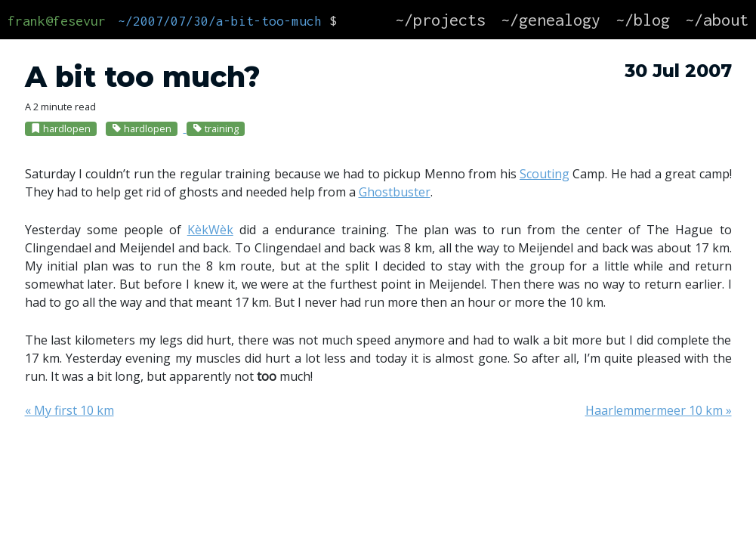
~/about (717, 20)
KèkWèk (210, 230)
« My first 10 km (69, 410)
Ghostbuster (395, 192)
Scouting (545, 174)
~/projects (440, 20)
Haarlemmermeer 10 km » (659, 410)
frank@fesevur (57, 21)
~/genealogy (551, 20)
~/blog (643, 20)
